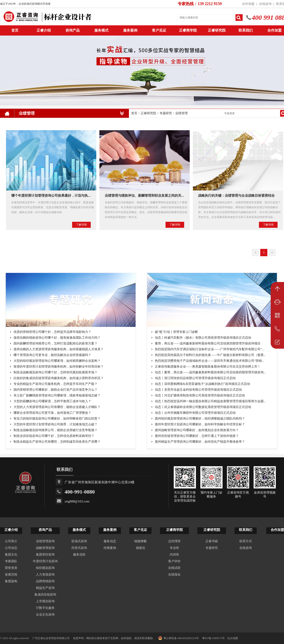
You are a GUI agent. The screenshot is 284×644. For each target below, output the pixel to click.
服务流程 (79, 555)
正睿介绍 (11, 530)
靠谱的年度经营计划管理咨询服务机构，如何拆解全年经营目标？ (59, 367)
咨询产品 (73, 30)
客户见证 (159, 30)
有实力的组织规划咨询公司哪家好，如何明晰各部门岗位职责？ (57, 419)
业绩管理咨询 (45, 541)
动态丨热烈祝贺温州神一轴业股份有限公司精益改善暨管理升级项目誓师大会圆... (210, 401)
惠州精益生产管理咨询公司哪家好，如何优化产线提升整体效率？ (200, 442)
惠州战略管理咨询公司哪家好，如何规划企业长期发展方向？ (197, 430)
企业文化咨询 (45, 615)
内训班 (174, 555)
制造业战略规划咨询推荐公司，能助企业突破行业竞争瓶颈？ (55, 430)
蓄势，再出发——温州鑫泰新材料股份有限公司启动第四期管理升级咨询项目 (208, 343)
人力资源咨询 (45, 575)
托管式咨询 (79, 548)
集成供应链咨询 (45, 595)
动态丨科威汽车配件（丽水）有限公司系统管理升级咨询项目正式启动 (203, 338)
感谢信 (140, 548)
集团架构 (11, 581)
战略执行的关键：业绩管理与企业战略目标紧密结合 (236, 196)
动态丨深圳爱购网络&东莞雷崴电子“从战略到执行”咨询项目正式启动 (202, 384)
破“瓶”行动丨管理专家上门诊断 (176, 332)
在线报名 (174, 575)
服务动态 (110, 541)
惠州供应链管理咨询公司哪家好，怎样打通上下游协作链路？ (197, 436)
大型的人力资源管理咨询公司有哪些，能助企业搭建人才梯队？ (57, 407)
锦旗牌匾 (140, 541)
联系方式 (246, 541)
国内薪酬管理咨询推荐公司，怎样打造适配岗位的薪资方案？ (55, 343)
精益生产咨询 (45, 588)
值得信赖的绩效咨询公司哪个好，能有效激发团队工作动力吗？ (57, 338)
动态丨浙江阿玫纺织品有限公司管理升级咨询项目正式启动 (195, 378)
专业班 (174, 548)
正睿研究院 (217, 30)
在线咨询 (265, 4)
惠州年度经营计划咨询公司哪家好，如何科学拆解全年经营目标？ (200, 424)
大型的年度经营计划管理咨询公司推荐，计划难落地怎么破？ (55, 424)
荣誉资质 (11, 568)
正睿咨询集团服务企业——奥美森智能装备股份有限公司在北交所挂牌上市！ (208, 367)
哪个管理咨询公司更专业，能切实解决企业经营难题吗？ (52, 355)
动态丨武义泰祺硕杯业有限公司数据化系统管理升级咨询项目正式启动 (203, 407)
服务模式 (101, 30)
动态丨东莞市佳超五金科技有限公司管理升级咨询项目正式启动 (198, 390)
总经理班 (174, 541)
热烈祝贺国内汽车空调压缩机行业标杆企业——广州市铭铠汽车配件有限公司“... (210, 349)
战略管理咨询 (45, 548)
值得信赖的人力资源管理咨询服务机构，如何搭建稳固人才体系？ (59, 349)
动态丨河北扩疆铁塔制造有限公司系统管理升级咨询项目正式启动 (200, 395)
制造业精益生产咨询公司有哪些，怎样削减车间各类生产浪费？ (57, 442)
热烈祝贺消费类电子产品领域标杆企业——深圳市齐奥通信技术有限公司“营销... (210, 361)
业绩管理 (181, 113)
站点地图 (233, 638)
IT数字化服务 (45, 608)
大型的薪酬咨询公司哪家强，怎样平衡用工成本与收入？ (52, 401)
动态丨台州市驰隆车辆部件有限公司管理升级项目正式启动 (195, 413)
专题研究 (166, 113)
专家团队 (11, 561)
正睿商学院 (188, 30)
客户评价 (174, 561)
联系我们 (246, 30)
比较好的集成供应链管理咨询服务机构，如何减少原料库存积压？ (59, 378)
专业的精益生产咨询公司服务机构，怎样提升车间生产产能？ (55, 384)
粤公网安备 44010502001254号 (178, 638)
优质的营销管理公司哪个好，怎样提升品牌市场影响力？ (52, 332)
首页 (134, 113)
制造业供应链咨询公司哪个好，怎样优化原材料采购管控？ (54, 436)
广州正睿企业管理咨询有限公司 (51, 638)
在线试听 (174, 568)
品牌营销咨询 (45, 581)
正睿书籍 (212, 541)
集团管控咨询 (45, 555)
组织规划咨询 (45, 568)
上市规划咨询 (45, 601)
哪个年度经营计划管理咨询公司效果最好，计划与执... (51, 196)
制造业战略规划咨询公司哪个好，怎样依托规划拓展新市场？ (55, 372)
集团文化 (11, 555)
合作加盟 (248, 4)
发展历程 (11, 575)
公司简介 (11, 541)
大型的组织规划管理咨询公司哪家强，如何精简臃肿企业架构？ (57, 361)
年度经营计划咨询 (45, 561)
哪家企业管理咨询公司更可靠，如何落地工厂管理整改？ (52, 413)
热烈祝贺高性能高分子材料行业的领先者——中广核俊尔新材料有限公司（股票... (210, 355)
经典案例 (110, 548)
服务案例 (130, 30)
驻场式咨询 (79, 541)
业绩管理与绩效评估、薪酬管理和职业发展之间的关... (144, 196)
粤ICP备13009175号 (214, 638)
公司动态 (11, 548)
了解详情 (81, 225)
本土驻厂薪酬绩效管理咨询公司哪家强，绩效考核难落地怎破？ (57, 395)
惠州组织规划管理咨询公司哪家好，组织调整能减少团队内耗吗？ (200, 419)
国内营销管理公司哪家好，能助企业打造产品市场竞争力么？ (55, 390)
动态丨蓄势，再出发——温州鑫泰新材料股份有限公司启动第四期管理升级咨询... (210, 372)
